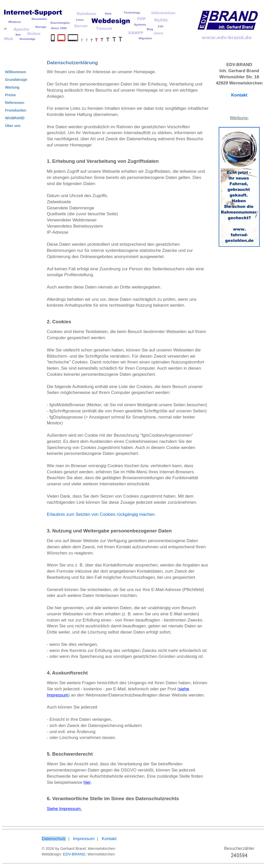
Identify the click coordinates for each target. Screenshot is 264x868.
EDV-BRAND (74, 854)
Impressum (84, 839)
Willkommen (16, 72)
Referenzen (15, 103)
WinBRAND (15, 118)
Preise (10, 95)
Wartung (12, 87)
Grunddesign (16, 80)
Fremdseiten (16, 110)
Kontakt (239, 95)
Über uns (13, 126)
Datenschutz (54, 839)
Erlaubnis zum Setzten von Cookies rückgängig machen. (101, 514)
